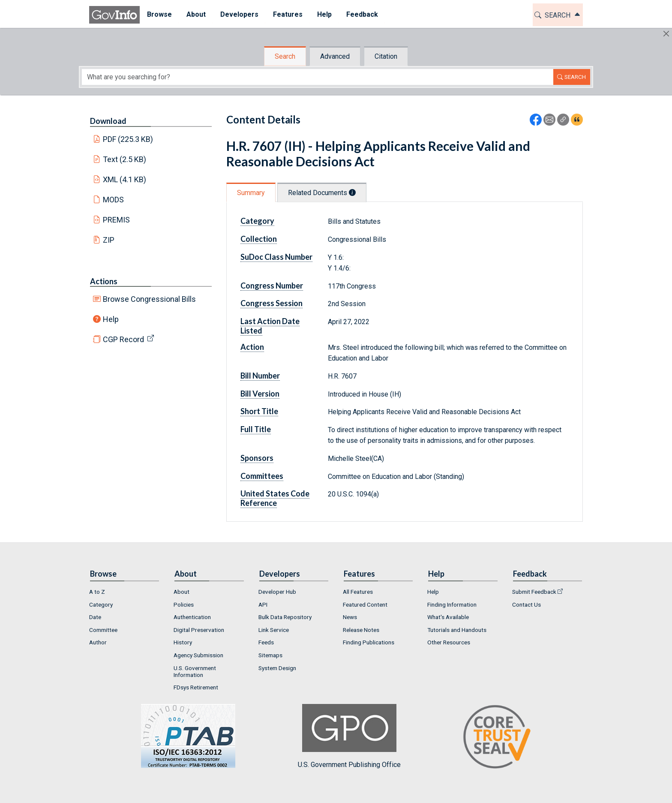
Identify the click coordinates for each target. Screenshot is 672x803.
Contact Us (526, 605)
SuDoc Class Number (276, 257)
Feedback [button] (362, 14)
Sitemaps (270, 655)
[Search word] (318, 77)
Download (108, 121)
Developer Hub (277, 592)
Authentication (192, 617)
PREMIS (116, 220)
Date (95, 617)
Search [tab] (285, 56)
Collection (259, 239)
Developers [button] (239, 14)
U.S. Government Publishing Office (349, 736)
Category (257, 221)
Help (111, 319)
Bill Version (260, 394)
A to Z (97, 592)
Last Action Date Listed (270, 326)
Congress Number (272, 286)
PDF (128, 139)
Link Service (274, 630)
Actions (104, 281)
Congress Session (271, 303)
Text (125, 159)
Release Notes (361, 630)
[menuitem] (159, 15)
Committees (262, 476)
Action (252, 347)
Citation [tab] (386, 56)
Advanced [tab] (335, 56)
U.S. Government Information (195, 671)
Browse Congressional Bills (149, 299)
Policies (184, 605)
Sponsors (257, 458)
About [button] (196, 14)
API (263, 605)
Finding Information (452, 605)
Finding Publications (369, 642)
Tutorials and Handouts (457, 630)
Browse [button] (159, 14)
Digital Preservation (199, 630)
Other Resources (449, 642)
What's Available (448, 617)
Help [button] (324, 14)
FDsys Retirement (196, 687)
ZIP (109, 240)
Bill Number (260, 376)
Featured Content (365, 605)
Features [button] (288, 14)
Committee (103, 630)
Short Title (259, 411)
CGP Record (123, 339)
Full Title (256, 429)
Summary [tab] (251, 193)
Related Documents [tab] (322, 193)
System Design (277, 668)
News (350, 617)
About (181, 592)
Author (98, 642)
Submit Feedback (534, 592)
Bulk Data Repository (285, 617)
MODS (113, 200)
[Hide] (666, 34)
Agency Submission (198, 655)
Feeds (266, 642)
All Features (358, 592)
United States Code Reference (275, 498)
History (183, 642)
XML (125, 179)
